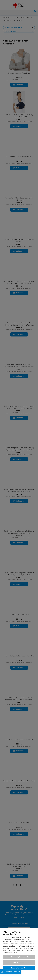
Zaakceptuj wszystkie (19, 968)
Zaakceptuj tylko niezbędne (19, 957)
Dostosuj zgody (19, 962)
